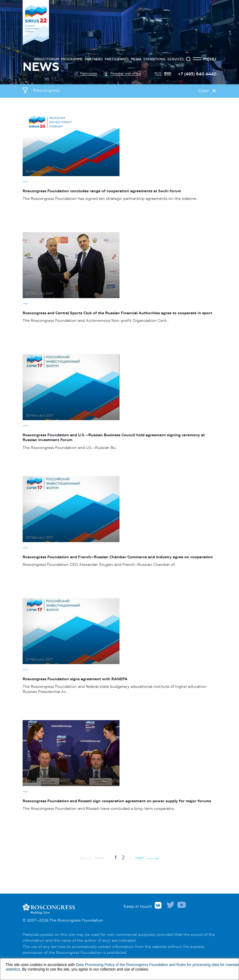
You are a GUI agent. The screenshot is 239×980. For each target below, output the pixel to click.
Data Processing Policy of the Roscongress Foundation (122, 965)
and (172, 965)
